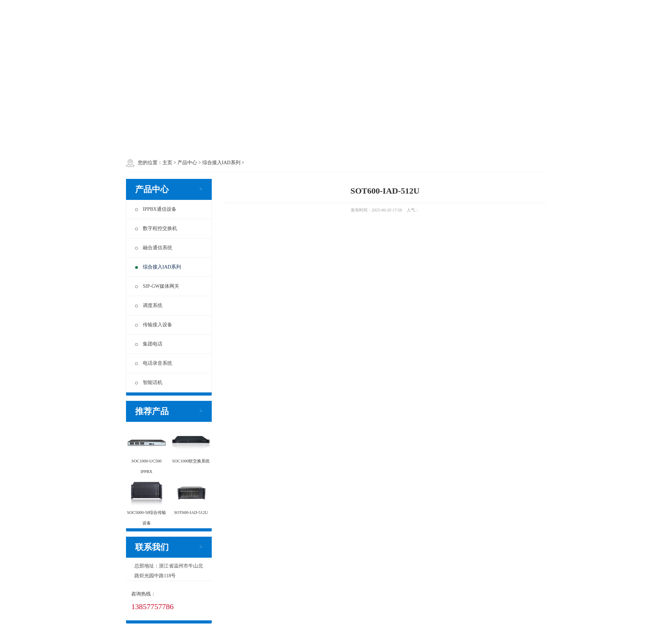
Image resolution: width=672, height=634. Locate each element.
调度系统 (149, 305)
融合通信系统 (154, 248)
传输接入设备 (154, 325)
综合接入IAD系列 (158, 267)
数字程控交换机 (156, 228)
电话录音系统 (154, 363)
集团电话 (149, 344)
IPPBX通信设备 (156, 209)
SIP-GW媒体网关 (157, 286)
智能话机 (149, 382)
